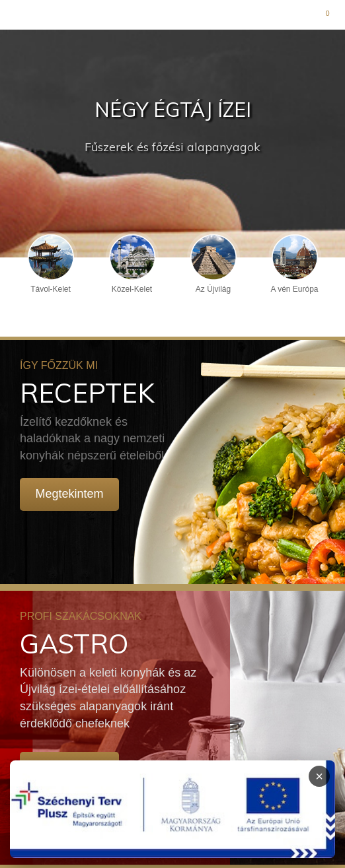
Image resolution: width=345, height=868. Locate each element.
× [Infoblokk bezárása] (319, 776)
